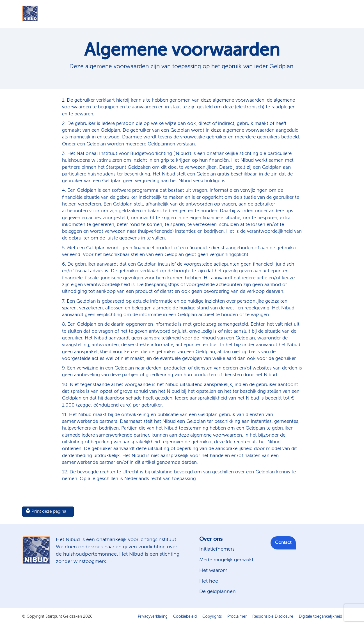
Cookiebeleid (185, 617)
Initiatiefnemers (217, 549)
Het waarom (213, 571)
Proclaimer (237, 617)
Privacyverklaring (153, 617)
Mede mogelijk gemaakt (226, 560)
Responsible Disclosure (273, 617)
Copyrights (212, 617)
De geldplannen (218, 592)
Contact (283, 543)
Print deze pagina (46, 511)
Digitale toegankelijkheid (320, 617)
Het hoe (209, 581)
